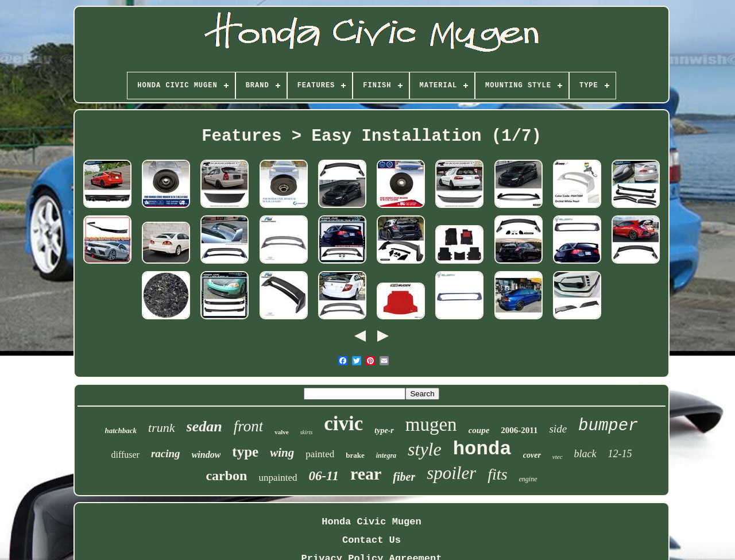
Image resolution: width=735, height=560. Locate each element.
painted (320, 454)
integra (386, 455)
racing (166, 453)
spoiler (451, 473)
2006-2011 (519, 430)
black (585, 454)
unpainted (278, 478)
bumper (608, 426)
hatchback (121, 430)
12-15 (620, 454)
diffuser (125, 455)
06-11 (324, 476)
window (206, 455)
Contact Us (372, 540)
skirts (307, 432)
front (249, 426)
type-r (384, 430)
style (425, 449)
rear (366, 474)
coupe (479, 430)
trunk (161, 428)
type (245, 452)
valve (281, 432)
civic (343, 424)
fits (497, 474)
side (558, 429)
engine (528, 479)
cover (532, 455)
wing (282, 453)
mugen (431, 424)
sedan (204, 426)
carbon (226, 476)
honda (482, 449)
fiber (404, 477)
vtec (558, 457)
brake (355, 455)
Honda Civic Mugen (371, 522)
